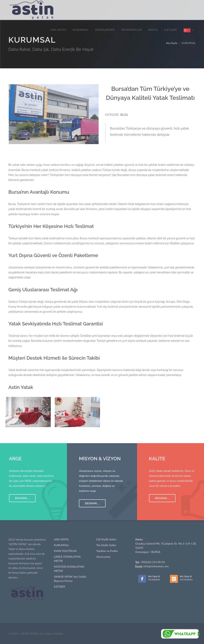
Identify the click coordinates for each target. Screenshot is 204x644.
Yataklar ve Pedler (107, 551)
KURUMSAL (62, 545)
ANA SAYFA (61, 539)
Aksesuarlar (103, 557)
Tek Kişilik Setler (106, 545)
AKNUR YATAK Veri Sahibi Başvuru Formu (70, 579)
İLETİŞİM (60, 587)
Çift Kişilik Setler (106, 539)
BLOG (124, 115)
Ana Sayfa (172, 43)
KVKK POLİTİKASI (65, 551)
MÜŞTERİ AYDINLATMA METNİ (69, 569)
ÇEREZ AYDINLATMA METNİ (67, 559)
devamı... (14, 577)
